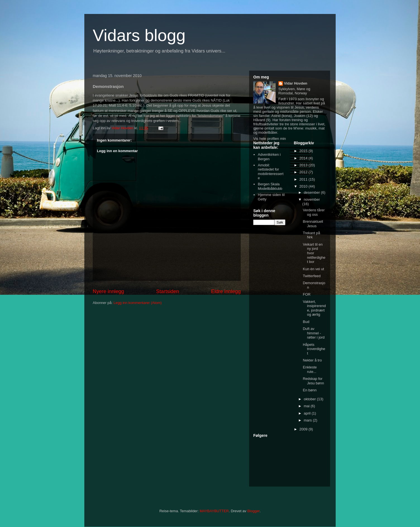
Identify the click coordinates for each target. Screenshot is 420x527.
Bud (306, 322)
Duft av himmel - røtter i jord (314, 333)
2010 (304, 186)
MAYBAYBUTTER (214, 511)
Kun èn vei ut (313, 269)
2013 (304, 165)
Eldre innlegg (226, 291)
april (308, 413)
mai (307, 406)
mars (308, 420)
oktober (310, 399)
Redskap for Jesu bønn (313, 381)
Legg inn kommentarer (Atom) (138, 303)
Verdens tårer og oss (314, 212)
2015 (304, 151)
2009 (304, 429)
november (312, 199)
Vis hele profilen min (270, 139)
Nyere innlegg (108, 291)
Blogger (254, 511)
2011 (304, 179)
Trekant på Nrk (311, 235)
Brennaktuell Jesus (313, 224)
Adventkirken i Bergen (269, 157)
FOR (306, 294)
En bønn (310, 390)
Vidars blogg (139, 35)
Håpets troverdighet (314, 349)
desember (312, 192)
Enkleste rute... (310, 369)
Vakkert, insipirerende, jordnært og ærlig (314, 308)
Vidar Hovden (296, 83)
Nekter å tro (312, 360)
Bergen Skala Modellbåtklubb (270, 186)
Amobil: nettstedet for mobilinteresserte (271, 172)
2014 (304, 158)
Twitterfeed (312, 276)
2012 (304, 172)
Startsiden (168, 291)
